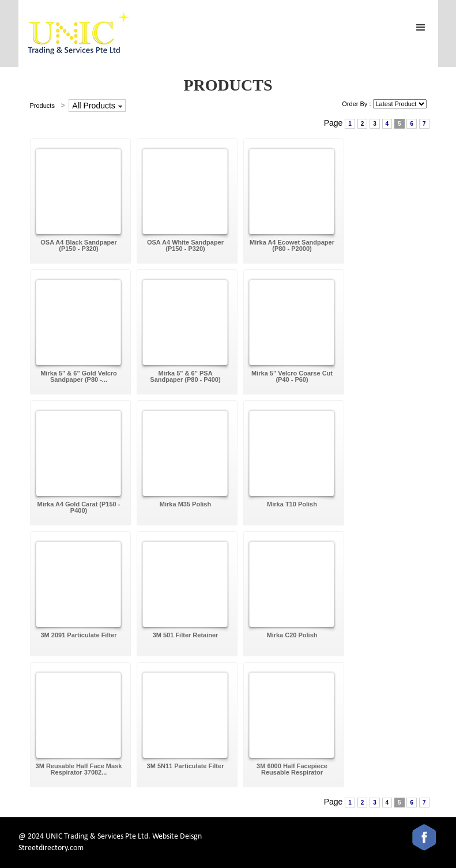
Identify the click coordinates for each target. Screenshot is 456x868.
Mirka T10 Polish (292, 504)
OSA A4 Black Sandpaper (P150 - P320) (78, 245)
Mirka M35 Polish (185, 504)
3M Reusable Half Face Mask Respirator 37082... (79, 769)
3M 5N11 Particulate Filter (186, 766)
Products (42, 106)
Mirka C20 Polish (292, 635)
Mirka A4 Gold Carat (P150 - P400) (79, 507)
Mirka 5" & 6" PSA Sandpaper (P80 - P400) (185, 376)
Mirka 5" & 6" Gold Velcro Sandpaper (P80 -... (79, 376)
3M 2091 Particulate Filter (78, 635)
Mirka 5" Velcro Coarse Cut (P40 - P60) (292, 376)
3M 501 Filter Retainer (186, 635)
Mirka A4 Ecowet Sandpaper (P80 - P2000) (292, 245)
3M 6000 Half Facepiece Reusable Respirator (292, 769)
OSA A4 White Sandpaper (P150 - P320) (185, 245)
